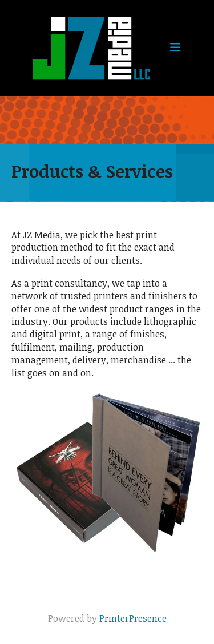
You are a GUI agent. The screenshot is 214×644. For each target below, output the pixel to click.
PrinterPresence (133, 618)
